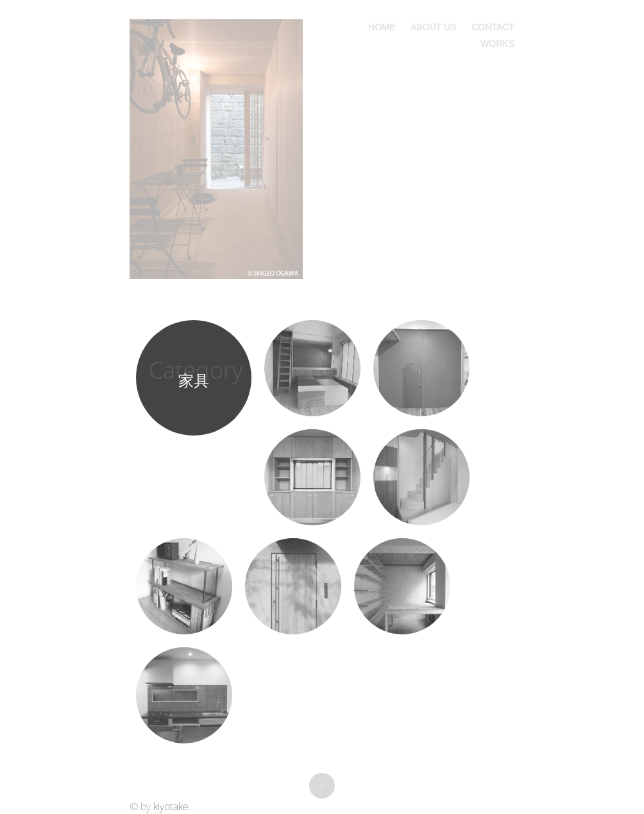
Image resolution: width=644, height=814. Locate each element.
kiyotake (171, 806)
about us (433, 26)
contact (493, 26)
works (497, 42)
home (382, 26)
